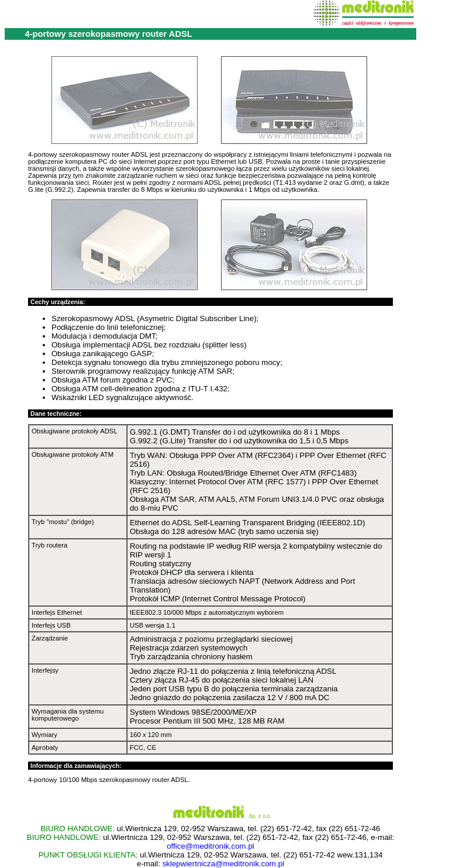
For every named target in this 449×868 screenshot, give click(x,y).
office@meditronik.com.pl (210, 846)
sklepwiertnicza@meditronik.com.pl (223, 864)
